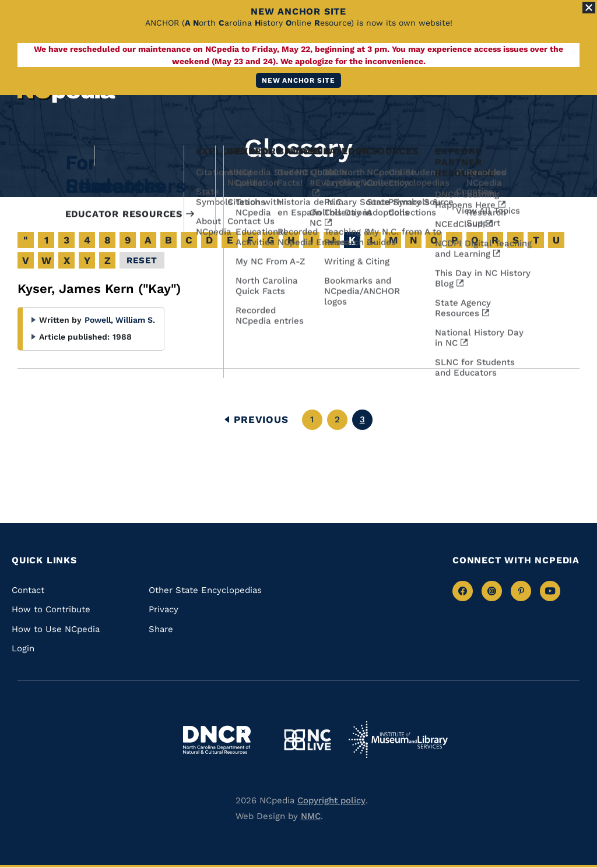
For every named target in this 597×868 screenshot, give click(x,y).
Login (23, 648)
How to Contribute (51, 609)
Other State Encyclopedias (205, 590)
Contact (28, 590)
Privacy (164, 609)
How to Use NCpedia (56, 629)
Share (161, 629)
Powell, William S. (120, 320)
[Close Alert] (589, 8)
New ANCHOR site (298, 80)
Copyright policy (331, 800)
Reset (142, 260)
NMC (311, 816)
